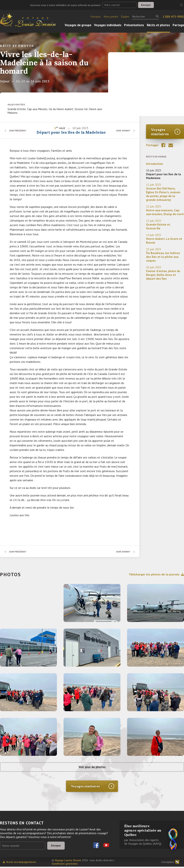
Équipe (125, 17)
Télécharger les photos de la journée (156, 574)
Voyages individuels (108, 25)
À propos (96, 17)
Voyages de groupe (78, 25)
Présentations (134, 25)
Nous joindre (111, 17)
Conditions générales (65, 865)
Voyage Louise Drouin (68, 862)
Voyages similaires (160, 132)
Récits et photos (158, 25)
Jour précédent (19, 131)
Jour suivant (122, 131)
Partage (178, 25)
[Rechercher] (145, 17)
